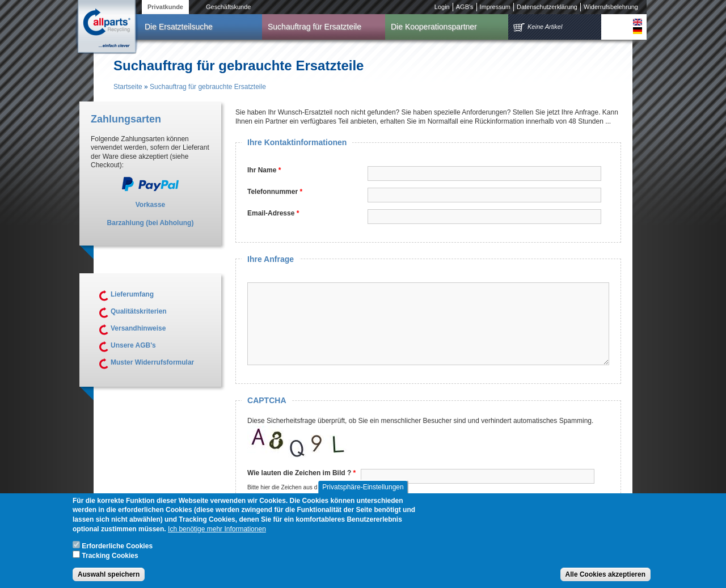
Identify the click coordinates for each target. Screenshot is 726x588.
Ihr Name (264, 170)
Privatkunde (165, 7)
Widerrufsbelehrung (611, 7)
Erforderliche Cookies (117, 552)
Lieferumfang (132, 294)
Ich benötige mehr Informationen (217, 535)
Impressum (495, 7)
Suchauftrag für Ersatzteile (315, 27)
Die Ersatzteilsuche (179, 27)
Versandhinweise (138, 328)
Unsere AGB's (133, 345)
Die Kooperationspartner (434, 27)
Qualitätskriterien (139, 311)
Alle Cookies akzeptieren (605, 581)
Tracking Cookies (110, 562)
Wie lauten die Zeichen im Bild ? (301, 473)
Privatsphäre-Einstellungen (363, 493)
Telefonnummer (275, 192)
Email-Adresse (273, 213)
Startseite (128, 87)
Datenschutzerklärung (547, 7)
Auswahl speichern (109, 581)
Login (442, 7)
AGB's (465, 7)
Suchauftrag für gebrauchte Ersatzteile (208, 87)
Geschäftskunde (229, 7)
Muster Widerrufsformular (152, 362)
